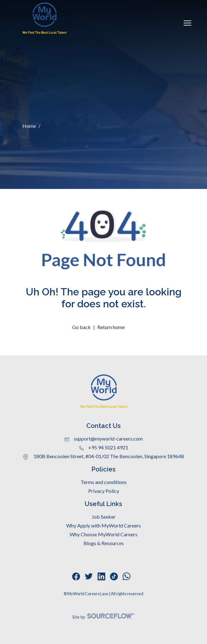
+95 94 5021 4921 (104, 447)
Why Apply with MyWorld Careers (103, 525)
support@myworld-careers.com (104, 439)
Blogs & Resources (104, 543)
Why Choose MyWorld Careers (103, 534)
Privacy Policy (104, 491)
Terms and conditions (104, 482)
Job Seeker (104, 517)
